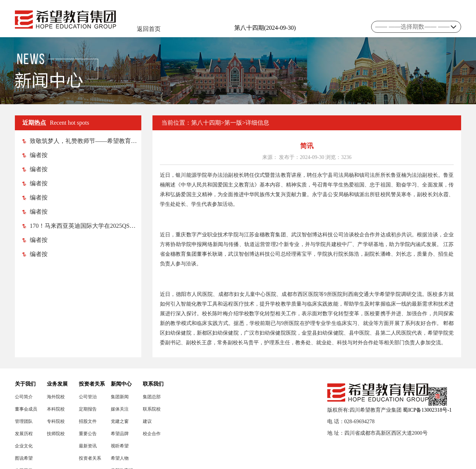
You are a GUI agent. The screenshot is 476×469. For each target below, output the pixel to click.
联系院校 (152, 409)
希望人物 (120, 458)
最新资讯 (88, 446)
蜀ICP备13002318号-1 (427, 410)
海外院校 (56, 397)
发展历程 (24, 434)
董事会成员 (26, 409)
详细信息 (257, 123)
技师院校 (56, 434)
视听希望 (120, 446)
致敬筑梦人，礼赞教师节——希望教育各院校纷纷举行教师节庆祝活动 (82, 141)
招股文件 (88, 421)
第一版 (233, 123)
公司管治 (88, 397)
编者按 (35, 155)
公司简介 (24, 397)
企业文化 (24, 446)
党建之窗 (120, 421)
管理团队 (24, 421)
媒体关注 (120, 409)
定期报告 (88, 409)
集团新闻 (120, 397)
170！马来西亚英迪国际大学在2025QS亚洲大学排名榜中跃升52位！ (82, 226)
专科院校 (56, 421)
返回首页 (149, 29)
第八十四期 (206, 123)
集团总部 (152, 397)
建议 (147, 421)
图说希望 (24, 458)
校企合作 (152, 434)
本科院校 (56, 409)
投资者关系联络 (90, 458)
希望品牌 (120, 434)
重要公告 (88, 434)
